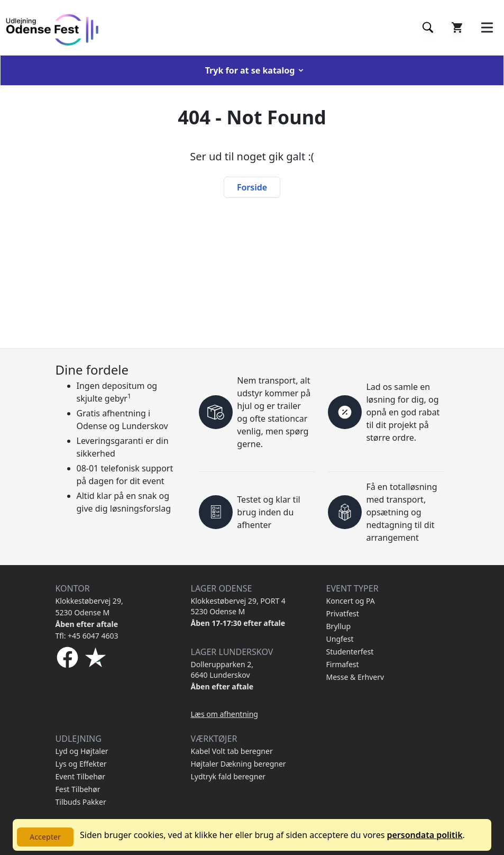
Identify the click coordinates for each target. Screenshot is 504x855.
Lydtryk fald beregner (228, 776)
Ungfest (340, 639)
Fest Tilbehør (78, 789)
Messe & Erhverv (355, 677)
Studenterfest (350, 652)
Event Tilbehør (81, 776)
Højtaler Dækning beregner (239, 764)
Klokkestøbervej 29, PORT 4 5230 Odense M (238, 606)
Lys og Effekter (81, 764)
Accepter (45, 837)
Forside (252, 187)
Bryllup (339, 626)
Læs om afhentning (224, 714)
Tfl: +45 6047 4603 (87, 636)
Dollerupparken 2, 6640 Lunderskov (222, 670)
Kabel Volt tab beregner (232, 751)
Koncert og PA (351, 601)
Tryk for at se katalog (255, 70)
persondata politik (424, 835)
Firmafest (343, 664)
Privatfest (343, 613)
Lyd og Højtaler (82, 751)
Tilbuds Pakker (81, 802)
